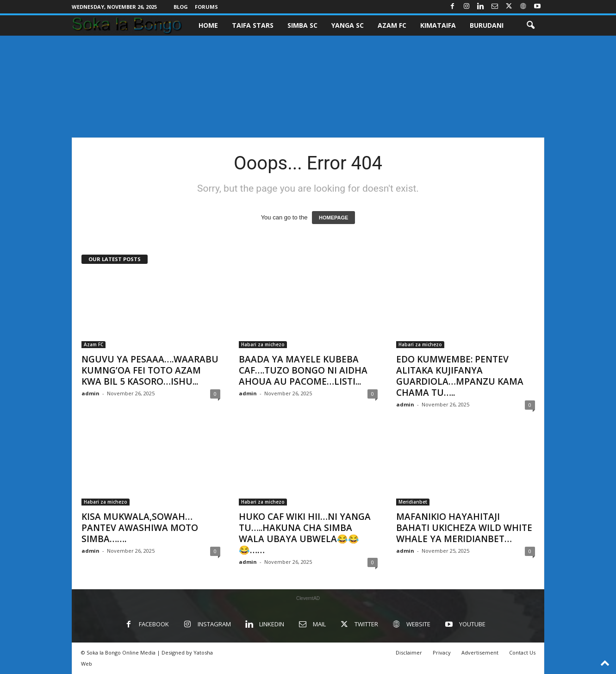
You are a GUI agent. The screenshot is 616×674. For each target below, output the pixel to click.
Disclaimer (409, 652)
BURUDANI (487, 25)
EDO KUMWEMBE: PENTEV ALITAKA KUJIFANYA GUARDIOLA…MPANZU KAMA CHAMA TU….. (460, 376)
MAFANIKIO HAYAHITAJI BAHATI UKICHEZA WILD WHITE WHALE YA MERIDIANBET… (464, 528)
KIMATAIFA (438, 25)
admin (90, 393)
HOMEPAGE (333, 218)
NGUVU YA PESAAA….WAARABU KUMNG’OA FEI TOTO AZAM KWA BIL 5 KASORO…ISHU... (150, 370)
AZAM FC (392, 25)
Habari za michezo (263, 344)
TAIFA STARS (253, 25)
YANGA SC (348, 25)
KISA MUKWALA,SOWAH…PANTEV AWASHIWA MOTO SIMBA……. (140, 528)
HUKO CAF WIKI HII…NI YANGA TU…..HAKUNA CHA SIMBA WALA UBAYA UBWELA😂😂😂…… (305, 533)
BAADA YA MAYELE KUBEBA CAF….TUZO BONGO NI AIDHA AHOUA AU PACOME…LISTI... (303, 370)
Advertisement (480, 652)
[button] (530, 25)
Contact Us (522, 652)
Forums (206, 7)
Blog (181, 7)
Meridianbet (413, 502)
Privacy (442, 652)
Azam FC (93, 344)
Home (208, 25)
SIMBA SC (302, 25)
